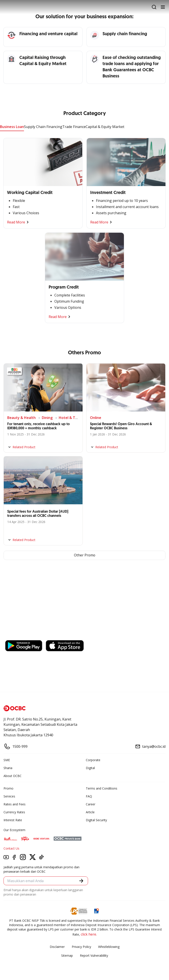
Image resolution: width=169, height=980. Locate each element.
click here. (89, 934)
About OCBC (13, 776)
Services (9, 796)
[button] (81, 881)
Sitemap (67, 955)
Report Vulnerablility (94, 955)
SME (7, 760)
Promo (8, 788)
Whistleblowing (109, 947)
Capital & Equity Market (105, 127)
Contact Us (11, 848)
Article (90, 812)
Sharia (8, 768)
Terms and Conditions (102, 788)
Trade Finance (74, 127)
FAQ (89, 796)
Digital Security (96, 820)
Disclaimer (57, 947)
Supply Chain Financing (43, 127)
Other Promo (85, 555)
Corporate (93, 760)
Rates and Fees (15, 804)
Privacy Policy (81, 947)
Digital (90, 768)
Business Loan (12, 127)
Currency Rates (14, 812)
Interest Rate (13, 820)
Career (91, 804)
